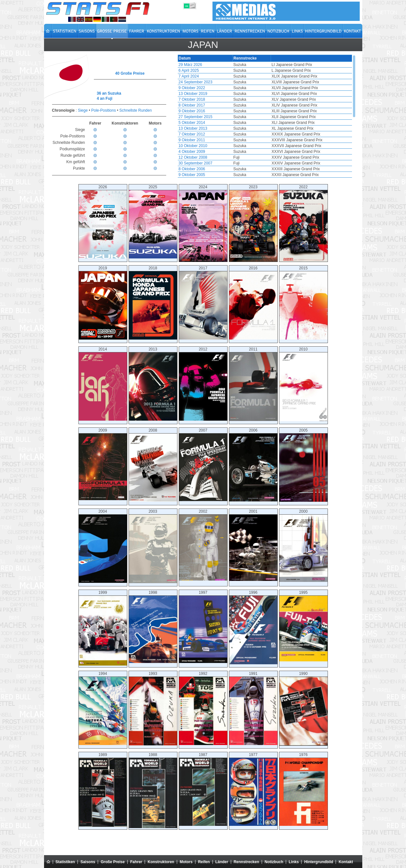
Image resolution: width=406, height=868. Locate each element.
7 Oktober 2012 (192, 134)
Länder (222, 862)
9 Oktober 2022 (192, 88)
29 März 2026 (190, 65)
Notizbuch (274, 862)
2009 (103, 464)
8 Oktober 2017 (192, 105)
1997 (203, 627)
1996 (253, 627)
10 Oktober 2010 (193, 146)
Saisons (88, 862)
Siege (83, 110)
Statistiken (65, 862)
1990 (303, 709)
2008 (153, 465)
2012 (203, 384)
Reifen (204, 862)
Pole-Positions (104, 110)
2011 (253, 384)
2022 (303, 223)
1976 (303, 789)
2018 (153, 303)
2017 (203, 303)
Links (294, 862)
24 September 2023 (195, 82)
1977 (253, 789)
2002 (203, 545)
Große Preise (113, 862)
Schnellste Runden (135, 110)
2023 (253, 223)
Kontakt (346, 862)
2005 (303, 465)
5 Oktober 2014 (192, 123)
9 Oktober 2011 (192, 140)
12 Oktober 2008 (193, 157)
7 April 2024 (189, 76)
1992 (203, 708)
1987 (203, 789)
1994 (103, 708)
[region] (265, 116)
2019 (103, 303)
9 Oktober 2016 (192, 111)
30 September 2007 (195, 163)
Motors (186, 862)
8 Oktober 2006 (192, 169)
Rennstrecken (246, 862)
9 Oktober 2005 (192, 175)
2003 (153, 546)
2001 (253, 545)
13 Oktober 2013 (193, 128)
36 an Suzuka (109, 93)
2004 (103, 546)
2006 (253, 465)
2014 (103, 384)
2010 (303, 384)
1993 (153, 708)
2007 (203, 465)
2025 (153, 222)
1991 (253, 708)
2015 (303, 303)
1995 (303, 626)
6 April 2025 (189, 70)
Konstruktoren (161, 862)
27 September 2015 (195, 117)
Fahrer (136, 862)
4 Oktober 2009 (192, 152)
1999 (103, 628)
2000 (303, 546)
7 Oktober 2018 (192, 99)
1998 (153, 627)
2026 (103, 222)
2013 (153, 384)
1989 (103, 790)
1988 (153, 790)
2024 (203, 223)
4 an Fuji (105, 98)
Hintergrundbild (319, 862)
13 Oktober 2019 (193, 94)
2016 (253, 303)
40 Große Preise (130, 73)
